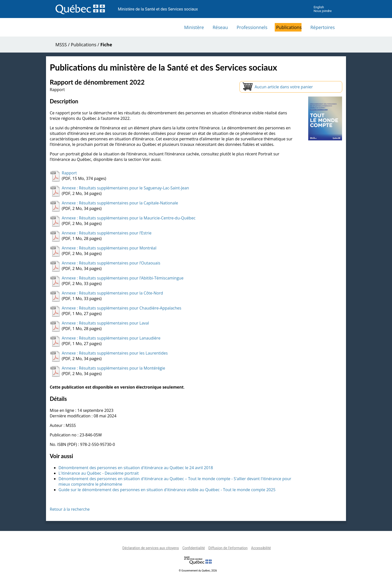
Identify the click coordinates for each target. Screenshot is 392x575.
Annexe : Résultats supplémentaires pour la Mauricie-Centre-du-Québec (129, 218)
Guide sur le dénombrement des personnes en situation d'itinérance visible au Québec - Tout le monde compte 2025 (167, 490)
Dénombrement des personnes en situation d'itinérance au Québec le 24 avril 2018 (136, 468)
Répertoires (322, 27)
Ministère (194, 27)
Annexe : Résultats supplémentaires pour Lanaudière (111, 338)
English (319, 7)
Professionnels (252, 27)
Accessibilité (261, 548)
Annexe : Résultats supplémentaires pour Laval (105, 323)
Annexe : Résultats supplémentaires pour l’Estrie (107, 233)
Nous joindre (322, 11)
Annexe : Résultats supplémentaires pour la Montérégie (113, 368)
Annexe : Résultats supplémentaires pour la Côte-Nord (112, 293)
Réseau (220, 27)
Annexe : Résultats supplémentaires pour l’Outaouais (111, 263)
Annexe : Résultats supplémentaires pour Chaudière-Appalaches (121, 308)
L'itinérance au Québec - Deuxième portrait (99, 473)
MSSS (61, 45)
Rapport (69, 173)
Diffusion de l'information (228, 548)
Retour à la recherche (70, 509)
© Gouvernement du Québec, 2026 (198, 571)
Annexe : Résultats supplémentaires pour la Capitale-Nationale (120, 203)
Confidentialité (193, 548)
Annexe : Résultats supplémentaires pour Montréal (109, 248)
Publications (289, 27)
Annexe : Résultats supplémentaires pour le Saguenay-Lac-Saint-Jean (125, 188)
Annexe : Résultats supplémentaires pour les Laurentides (115, 353)
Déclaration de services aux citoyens (151, 548)
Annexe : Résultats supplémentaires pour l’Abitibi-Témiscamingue (123, 278)
